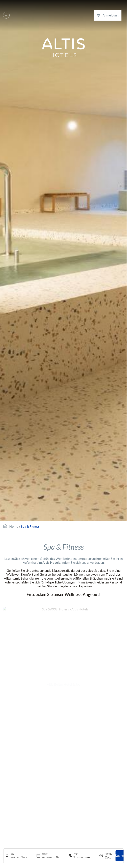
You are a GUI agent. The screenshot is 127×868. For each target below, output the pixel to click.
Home (14, 526)
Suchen (120, 856)
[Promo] (109, 857)
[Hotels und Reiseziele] (6, 15)
